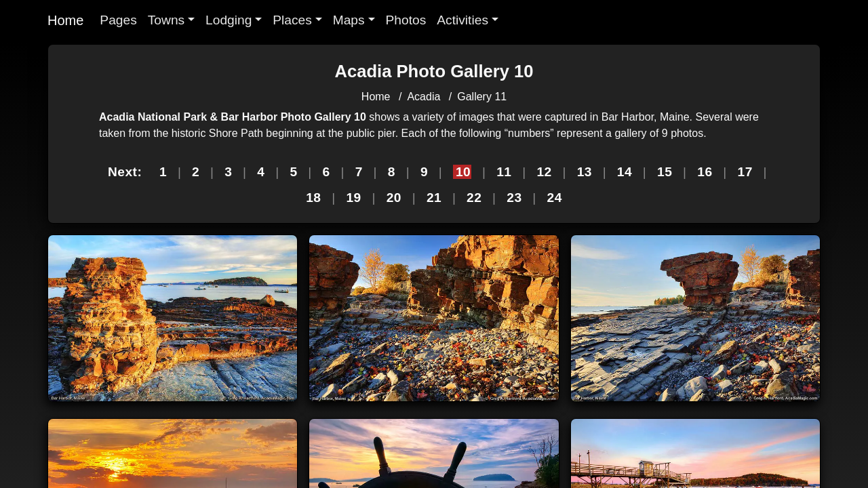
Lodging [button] (229, 20)
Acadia (423, 97)
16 (705, 172)
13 (585, 172)
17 (745, 172)
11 (504, 172)
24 (555, 198)
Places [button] (292, 20)
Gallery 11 (482, 97)
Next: (125, 172)
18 (313, 198)
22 (474, 198)
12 (544, 172)
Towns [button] (166, 20)
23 (514, 198)
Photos (406, 20)
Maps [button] (349, 20)
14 (625, 172)
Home (65, 20)
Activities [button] (462, 20)
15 (665, 172)
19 (353, 198)
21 (434, 198)
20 (394, 198)
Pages (118, 20)
